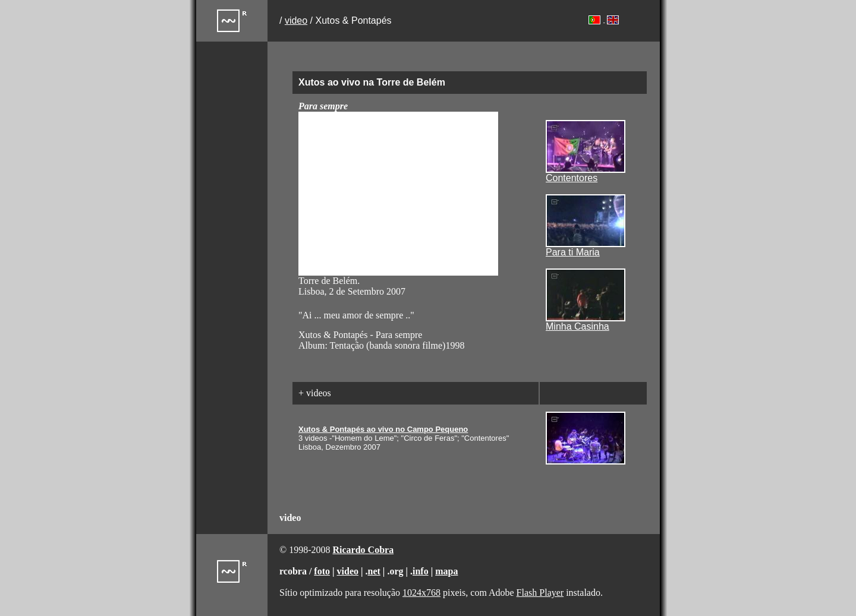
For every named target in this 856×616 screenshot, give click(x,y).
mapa (446, 571)
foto (322, 571)
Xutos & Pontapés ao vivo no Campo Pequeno (383, 429)
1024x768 (421, 593)
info (421, 571)
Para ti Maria (573, 252)
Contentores (572, 178)
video (296, 20)
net (374, 571)
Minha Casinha (578, 326)
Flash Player (540, 593)
